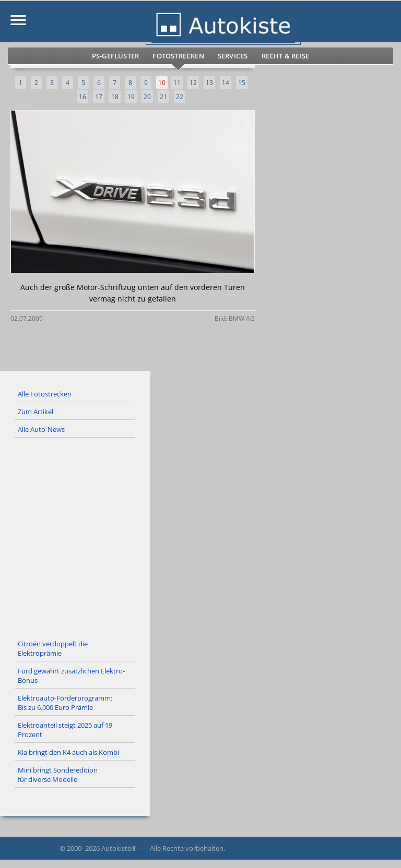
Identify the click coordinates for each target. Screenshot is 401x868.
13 (209, 83)
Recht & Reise (286, 56)
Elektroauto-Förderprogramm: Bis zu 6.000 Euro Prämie (65, 703)
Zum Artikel (36, 412)
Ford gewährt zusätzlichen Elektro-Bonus (71, 676)
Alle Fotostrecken (45, 394)
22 (180, 97)
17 (99, 97)
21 (163, 97)
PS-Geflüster (115, 56)
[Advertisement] (200, 537)
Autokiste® (119, 848)
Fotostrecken (178, 56)
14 (226, 83)
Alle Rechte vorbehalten (187, 848)
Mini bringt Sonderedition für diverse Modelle (58, 775)
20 (147, 97)
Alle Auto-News (41, 429)
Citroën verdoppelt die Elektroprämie (53, 648)
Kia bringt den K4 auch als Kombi (68, 752)
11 (177, 83)
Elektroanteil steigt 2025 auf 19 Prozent (65, 730)
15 (242, 83)
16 (82, 97)
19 (131, 97)
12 (193, 83)
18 (115, 97)
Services (233, 56)
